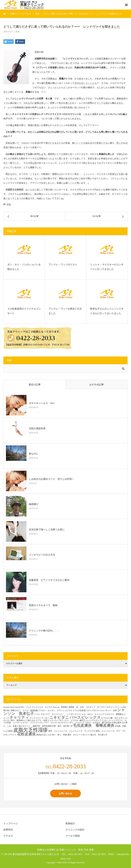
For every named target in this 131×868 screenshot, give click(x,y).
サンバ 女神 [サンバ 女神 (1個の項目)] (111, 710)
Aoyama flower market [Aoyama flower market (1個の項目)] (12, 707)
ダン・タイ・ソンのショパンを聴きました (24, 267)
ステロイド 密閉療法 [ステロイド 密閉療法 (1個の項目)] (114, 714)
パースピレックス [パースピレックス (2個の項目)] (85, 717)
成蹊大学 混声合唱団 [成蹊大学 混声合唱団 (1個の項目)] (42, 726)
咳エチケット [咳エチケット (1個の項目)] (26, 726)
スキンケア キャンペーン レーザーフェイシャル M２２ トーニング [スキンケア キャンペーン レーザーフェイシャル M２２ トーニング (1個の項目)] (72, 714)
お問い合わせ (65, 793)
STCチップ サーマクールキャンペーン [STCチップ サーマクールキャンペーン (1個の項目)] (103, 707)
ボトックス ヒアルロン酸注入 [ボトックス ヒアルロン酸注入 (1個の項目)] (72, 720)
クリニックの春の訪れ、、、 (44, 631)
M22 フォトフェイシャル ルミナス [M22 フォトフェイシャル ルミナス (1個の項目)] (37, 707)
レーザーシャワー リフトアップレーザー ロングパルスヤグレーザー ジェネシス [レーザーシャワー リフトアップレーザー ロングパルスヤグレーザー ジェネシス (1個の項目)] (49, 723)
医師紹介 (70, 824)
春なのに (34, 454)
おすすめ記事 (97, 385)
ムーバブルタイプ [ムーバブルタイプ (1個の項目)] (94, 720)
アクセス (8, 836)
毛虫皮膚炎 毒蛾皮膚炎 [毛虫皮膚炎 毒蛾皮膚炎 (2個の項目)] (94, 725)
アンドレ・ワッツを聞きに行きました (65, 311)
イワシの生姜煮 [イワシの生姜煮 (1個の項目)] (79, 710)
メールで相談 (73, 836)
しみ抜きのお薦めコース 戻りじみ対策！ (52, 479)
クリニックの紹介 (75, 830)
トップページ (11, 824)
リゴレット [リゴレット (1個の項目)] (106, 720)
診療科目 (8, 830)
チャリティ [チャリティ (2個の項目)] (19, 717)
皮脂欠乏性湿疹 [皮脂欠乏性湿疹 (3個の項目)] (31, 730)
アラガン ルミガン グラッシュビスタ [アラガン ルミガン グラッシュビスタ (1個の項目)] (55, 710)
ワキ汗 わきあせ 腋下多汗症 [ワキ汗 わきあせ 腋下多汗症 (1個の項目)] (98, 723)
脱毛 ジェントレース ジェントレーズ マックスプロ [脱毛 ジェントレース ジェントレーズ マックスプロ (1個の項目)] (72, 731)
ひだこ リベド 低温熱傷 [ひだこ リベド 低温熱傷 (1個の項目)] (26, 710)
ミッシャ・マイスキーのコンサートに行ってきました (107, 267)
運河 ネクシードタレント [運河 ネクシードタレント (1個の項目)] (79, 735)
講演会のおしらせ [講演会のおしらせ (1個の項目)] (44, 735)
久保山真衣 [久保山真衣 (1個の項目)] (117, 723)
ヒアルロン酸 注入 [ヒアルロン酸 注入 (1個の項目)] (110, 718)
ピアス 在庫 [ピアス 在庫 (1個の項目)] (41, 720)
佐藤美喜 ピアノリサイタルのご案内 (49, 580)
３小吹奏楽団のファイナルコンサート (24, 311)
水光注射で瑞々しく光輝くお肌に (47, 530)
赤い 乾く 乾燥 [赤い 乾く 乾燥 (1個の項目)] (59, 735)
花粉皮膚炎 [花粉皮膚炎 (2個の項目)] (26, 734)
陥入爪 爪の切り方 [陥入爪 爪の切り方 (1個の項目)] (99, 735)
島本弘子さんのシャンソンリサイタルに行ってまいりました (107, 311)
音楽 (17, 32)
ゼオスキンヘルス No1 (42, 403)
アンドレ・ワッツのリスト (63, 265)
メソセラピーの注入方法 (43, 555)
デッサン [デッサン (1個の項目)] (45, 718)
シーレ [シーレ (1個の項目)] (37, 714)
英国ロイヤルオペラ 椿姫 (43, 605)
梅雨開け (34, 504)
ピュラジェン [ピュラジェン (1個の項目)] (53, 720)
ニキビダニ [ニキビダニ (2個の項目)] (59, 717)
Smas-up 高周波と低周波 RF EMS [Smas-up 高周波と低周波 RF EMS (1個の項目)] (69, 707)
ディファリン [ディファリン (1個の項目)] (35, 718)
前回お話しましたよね (86, 83)
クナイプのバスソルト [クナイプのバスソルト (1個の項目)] (96, 710)
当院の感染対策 (37, 428)
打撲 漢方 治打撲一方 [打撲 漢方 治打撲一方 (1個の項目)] (62, 726)
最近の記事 (35, 385)
